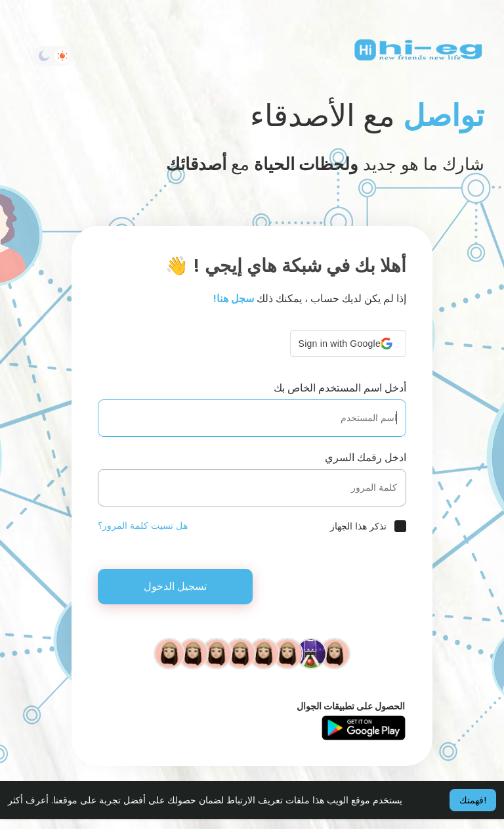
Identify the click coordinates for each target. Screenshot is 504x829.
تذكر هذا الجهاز (358, 526)
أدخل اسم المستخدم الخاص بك (340, 388)
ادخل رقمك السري (366, 458)
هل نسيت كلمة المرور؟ (143, 526)
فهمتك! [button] (473, 800)
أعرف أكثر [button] (28, 800)
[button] (348, 344)
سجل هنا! (234, 299)
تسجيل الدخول (175, 586)
